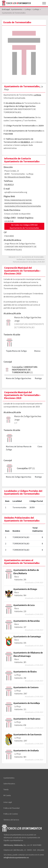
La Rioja (37, 95)
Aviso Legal (8, 802)
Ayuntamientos (9, 778)
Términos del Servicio (11, 820)
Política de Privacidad (11, 808)
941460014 (25, 142)
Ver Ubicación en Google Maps (17, 177)
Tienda (6, 789)
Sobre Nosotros (9, 784)
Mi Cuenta (7, 795)
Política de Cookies (11, 814)
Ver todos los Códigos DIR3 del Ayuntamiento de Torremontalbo (24, 226)
